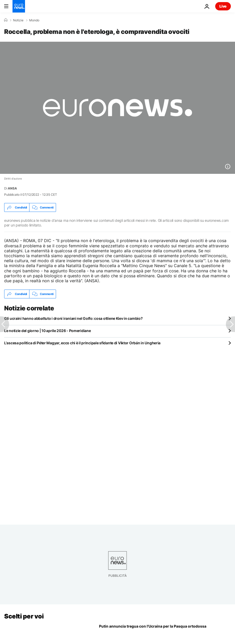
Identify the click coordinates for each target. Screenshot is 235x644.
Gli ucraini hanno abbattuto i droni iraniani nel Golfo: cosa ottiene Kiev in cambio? (73, 318)
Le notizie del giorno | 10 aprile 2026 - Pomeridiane (47, 331)
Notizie (18, 20)
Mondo (34, 20)
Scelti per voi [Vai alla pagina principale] (24, 616)
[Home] (6, 20)
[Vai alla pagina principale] (19, 6)
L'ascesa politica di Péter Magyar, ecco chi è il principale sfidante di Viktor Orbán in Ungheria (82, 343)
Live (223, 6)
